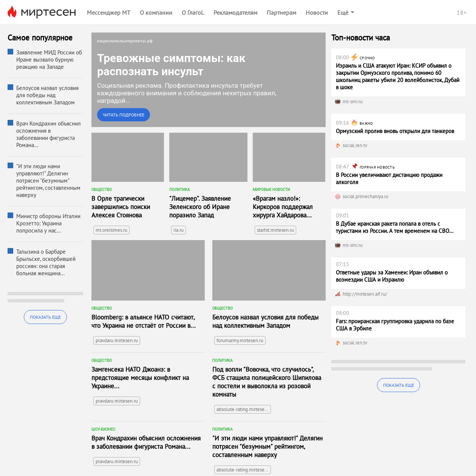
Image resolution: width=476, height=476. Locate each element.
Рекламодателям (235, 12)
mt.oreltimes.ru (111, 230)
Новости (317, 12)
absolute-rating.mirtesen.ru (244, 409)
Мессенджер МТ (109, 12)
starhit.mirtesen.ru (275, 230)
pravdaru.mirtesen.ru (117, 340)
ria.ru (178, 230)
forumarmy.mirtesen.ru (240, 340)
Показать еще (45, 317)
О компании (156, 12)
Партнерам (281, 12)
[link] (209, 80)
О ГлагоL (193, 12)
